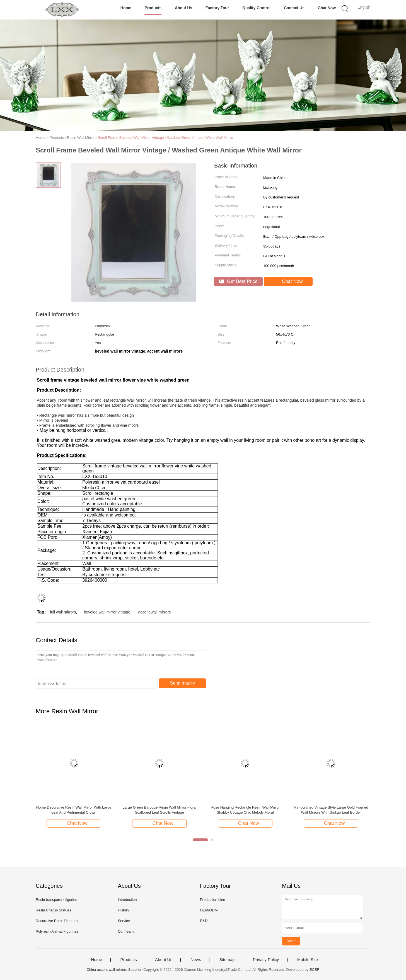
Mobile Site (308, 960)
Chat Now (327, 8)
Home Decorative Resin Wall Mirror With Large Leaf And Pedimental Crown (74, 810)
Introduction (127, 900)
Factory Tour (217, 8)
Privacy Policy (266, 960)
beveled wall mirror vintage (107, 612)
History (123, 910)
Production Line (212, 900)
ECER (315, 970)
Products (153, 8)
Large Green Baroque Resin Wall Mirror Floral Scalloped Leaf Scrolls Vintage (160, 810)
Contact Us (294, 8)
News (196, 960)
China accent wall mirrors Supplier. (115, 970)
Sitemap (227, 960)
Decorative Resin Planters (57, 921)
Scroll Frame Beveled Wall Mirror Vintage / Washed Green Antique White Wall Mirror (165, 138)
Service (124, 921)
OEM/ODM (209, 910)
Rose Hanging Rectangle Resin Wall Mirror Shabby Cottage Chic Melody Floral (245, 810)
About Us (183, 8)
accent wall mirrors (155, 612)
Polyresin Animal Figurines (57, 931)
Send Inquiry (183, 683)
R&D (204, 921)
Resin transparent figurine (56, 900)
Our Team (126, 931)
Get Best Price (238, 281)
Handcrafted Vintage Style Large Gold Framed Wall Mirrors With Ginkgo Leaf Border (331, 810)
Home (126, 8)
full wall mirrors (63, 612)
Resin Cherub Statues (53, 910)
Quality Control (256, 8)
